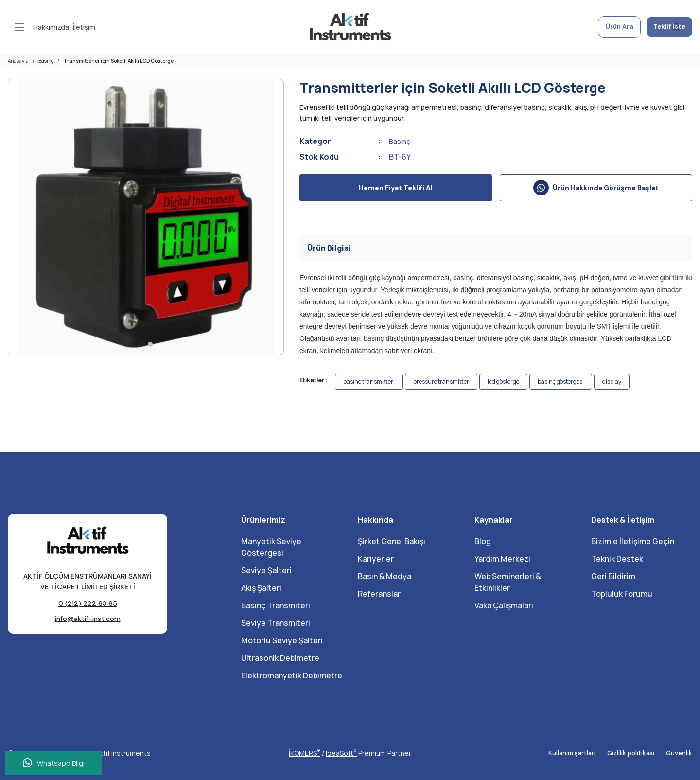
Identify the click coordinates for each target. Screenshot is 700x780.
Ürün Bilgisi (329, 248)
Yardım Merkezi (502, 559)
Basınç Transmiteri (276, 605)
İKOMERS (305, 753)
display (612, 381)
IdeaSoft (341, 753)
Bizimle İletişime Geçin (633, 541)
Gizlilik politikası (628, 753)
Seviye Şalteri (266, 570)
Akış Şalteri (261, 588)
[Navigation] (19, 27)
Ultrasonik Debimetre (280, 658)
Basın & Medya (385, 576)
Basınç (401, 141)
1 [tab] (141, 344)
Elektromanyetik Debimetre (292, 675)
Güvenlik (679, 753)
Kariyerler (376, 559)
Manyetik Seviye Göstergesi (271, 547)
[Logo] (350, 27)
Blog (483, 541)
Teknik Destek (617, 559)
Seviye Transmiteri (276, 623)
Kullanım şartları (566, 753)
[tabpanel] (146, 217)
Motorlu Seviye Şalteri (282, 640)
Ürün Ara (608, 27)
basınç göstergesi (561, 381)
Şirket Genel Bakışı (392, 541)
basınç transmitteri (369, 381)
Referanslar (379, 594)
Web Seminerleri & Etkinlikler (508, 582)
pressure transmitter (441, 381)
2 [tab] (150, 344)
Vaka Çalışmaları (504, 605)
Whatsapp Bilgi (54, 763)
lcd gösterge (503, 381)
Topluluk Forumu (622, 594)
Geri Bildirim (613, 576)
